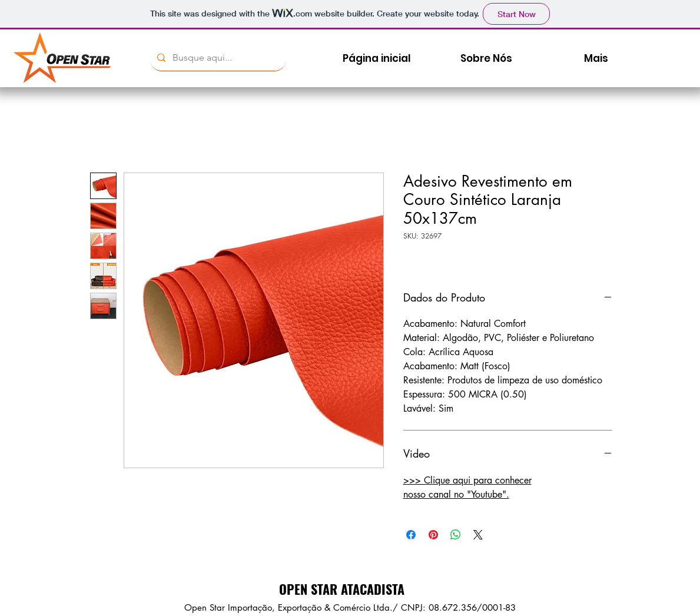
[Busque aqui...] (217, 58)
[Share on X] (478, 535)
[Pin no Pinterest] (433, 535)
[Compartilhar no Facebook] (411, 535)
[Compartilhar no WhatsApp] (456, 535)
